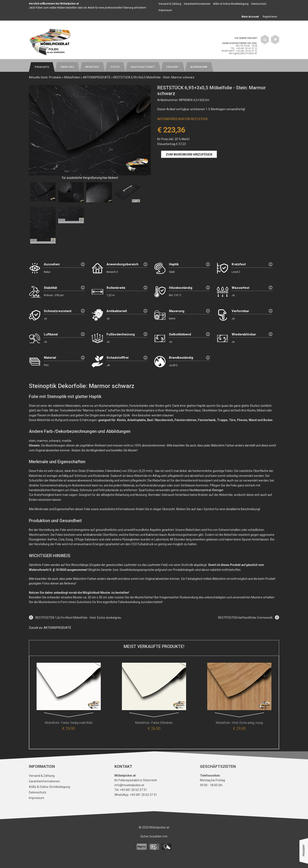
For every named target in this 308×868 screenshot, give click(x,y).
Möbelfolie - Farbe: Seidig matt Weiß (69, 723)
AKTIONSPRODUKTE (97, 77)
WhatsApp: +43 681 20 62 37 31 (239, 51)
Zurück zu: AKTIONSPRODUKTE (50, 628)
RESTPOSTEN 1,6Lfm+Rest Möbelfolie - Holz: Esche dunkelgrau (78, 618)
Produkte (55, 77)
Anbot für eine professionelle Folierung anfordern (117, 8)
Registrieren (270, 17)
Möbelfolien (72, 77)
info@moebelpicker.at (243, 54)
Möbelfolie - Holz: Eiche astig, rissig (239, 723)
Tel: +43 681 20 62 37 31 (244, 48)
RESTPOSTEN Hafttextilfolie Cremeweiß (245, 618)
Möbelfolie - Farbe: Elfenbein (154, 723)
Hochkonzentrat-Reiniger (206, 490)
